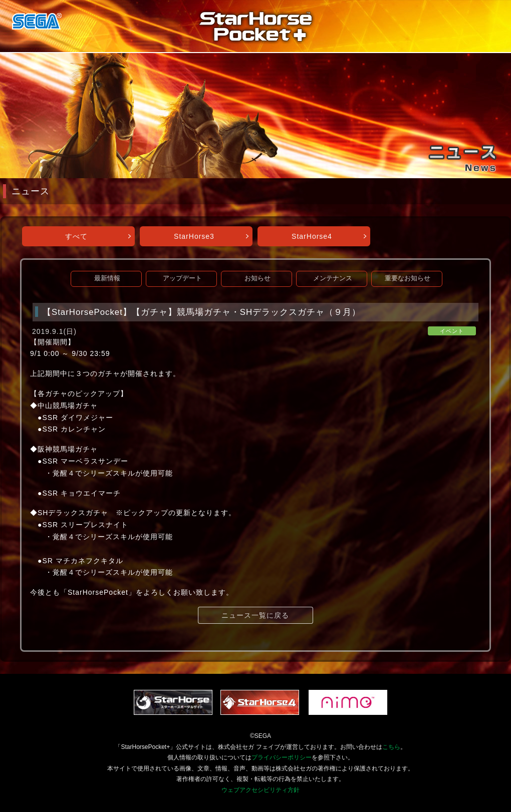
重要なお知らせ (408, 278)
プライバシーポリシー (282, 757)
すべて (76, 236)
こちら (391, 747)
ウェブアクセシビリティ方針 (261, 790)
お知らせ (258, 278)
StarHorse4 (312, 236)
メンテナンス (333, 278)
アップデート (182, 278)
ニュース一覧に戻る (255, 615)
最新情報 (107, 278)
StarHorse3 (194, 236)
